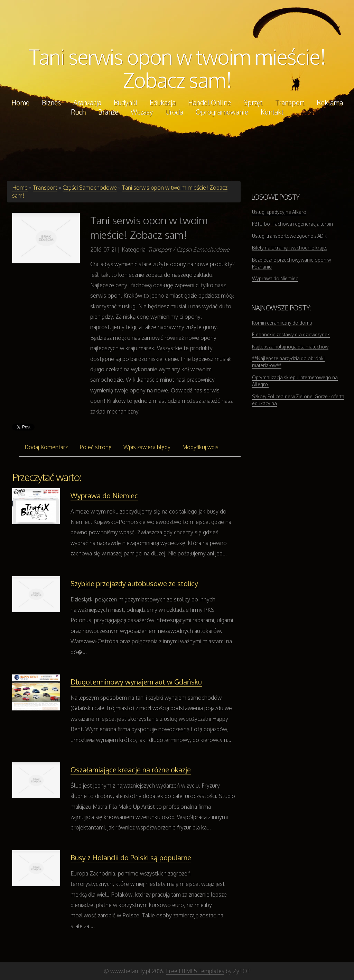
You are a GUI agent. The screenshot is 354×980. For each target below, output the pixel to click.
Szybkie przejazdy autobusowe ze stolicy (134, 583)
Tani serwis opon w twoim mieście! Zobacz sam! (177, 68)
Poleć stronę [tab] (96, 447)
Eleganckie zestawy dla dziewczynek (291, 334)
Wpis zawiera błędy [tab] (147, 447)
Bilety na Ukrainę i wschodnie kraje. (290, 248)
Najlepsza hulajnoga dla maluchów (290, 347)
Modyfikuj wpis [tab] (200, 447)
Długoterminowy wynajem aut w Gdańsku (136, 682)
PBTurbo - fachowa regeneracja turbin (292, 224)
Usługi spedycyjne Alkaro (279, 212)
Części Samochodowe (90, 188)
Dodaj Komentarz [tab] (46, 447)
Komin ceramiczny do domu (282, 323)
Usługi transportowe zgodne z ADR (289, 236)
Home (20, 188)
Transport (45, 188)
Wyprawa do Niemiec (104, 496)
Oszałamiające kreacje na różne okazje (131, 770)
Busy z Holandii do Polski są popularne (131, 857)
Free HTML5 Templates (195, 971)
